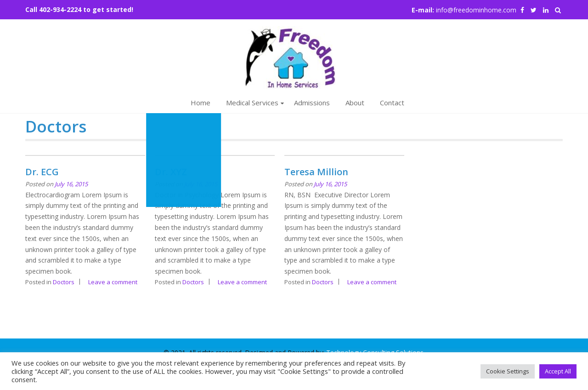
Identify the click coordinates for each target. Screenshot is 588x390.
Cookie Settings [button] (508, 371)
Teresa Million (316, 172)
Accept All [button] (558, 371)
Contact (392, 103)
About (355, 103)
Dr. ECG (42, 172)
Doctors (64, 282)
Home (201, 103)
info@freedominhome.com (476, 10)
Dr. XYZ (171, 172)
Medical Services (252, 103)
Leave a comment (113, 282)
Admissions (312, 103)
